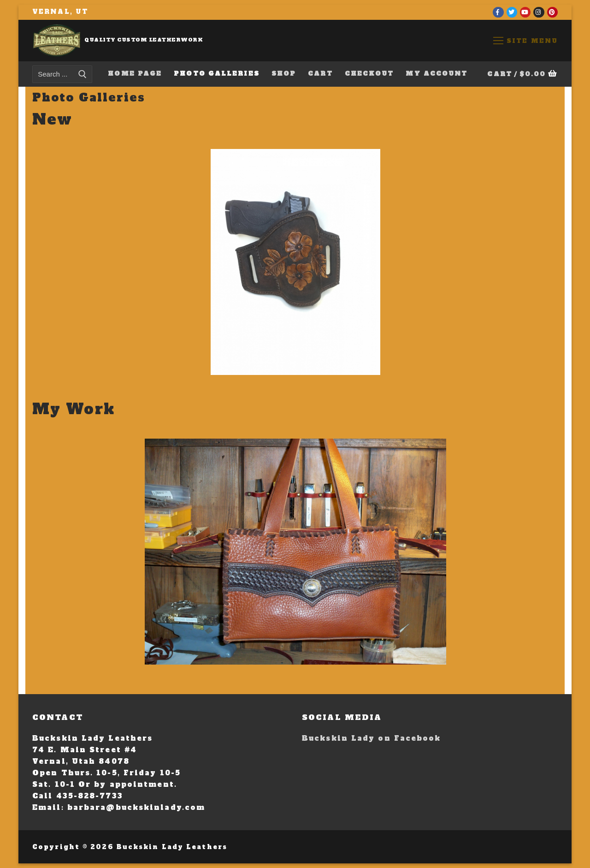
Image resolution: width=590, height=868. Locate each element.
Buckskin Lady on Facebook (372, 738)
